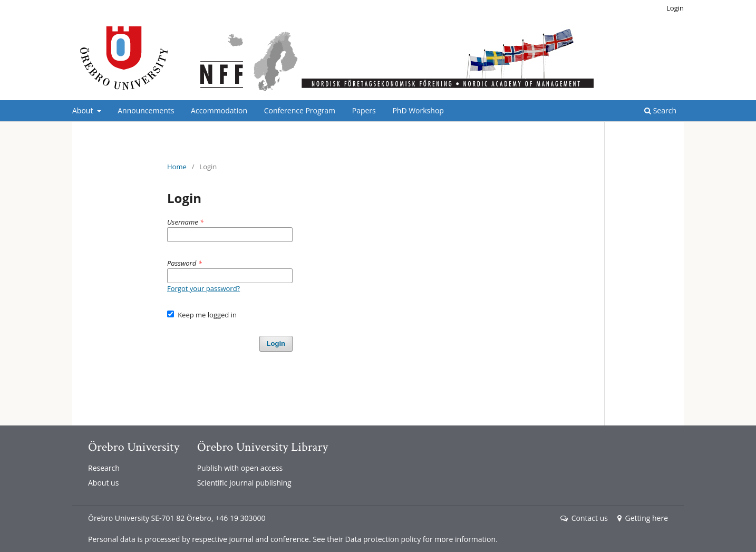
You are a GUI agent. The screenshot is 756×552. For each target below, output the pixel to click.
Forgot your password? (203, 288)
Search (660, 110)
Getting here (643, 518)
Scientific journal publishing (244, 483)
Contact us (584, 518)
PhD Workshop (418, 110)
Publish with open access (240, 468)
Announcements (146, 110)
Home (177, 167)
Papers (364, 110)
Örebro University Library (263, 447)
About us (103, 483)
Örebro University (134, 447)
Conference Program (300, 110)
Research (104, 468)
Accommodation (219, 110)
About (84, 110)
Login (675, 8)
